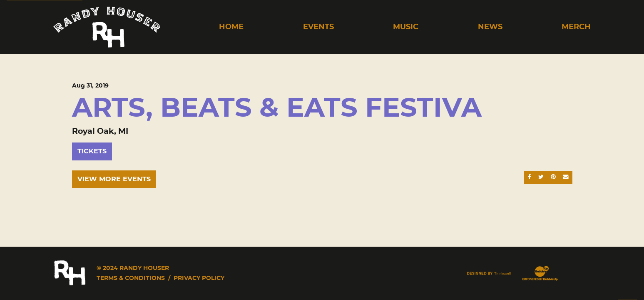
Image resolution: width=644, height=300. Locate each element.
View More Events (114, 179)
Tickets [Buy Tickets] (92, 151)
